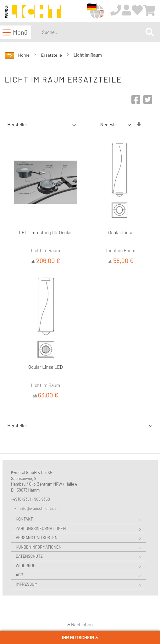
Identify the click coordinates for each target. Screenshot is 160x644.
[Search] (150, 32)
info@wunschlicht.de (38, 508)
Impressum (27, 584)
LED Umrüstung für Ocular (46, 232)
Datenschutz (29, 556)
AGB (19, 575)
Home (24, 55)
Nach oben (80, 624)
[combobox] (92, 32)
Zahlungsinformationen (41, 528)
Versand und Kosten (37, 538)
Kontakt (24, 519)
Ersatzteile (52, 55)
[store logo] (33, 11)
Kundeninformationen (39, 547)
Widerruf (25, 566)
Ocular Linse (121, 232)
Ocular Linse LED (46, 367)
